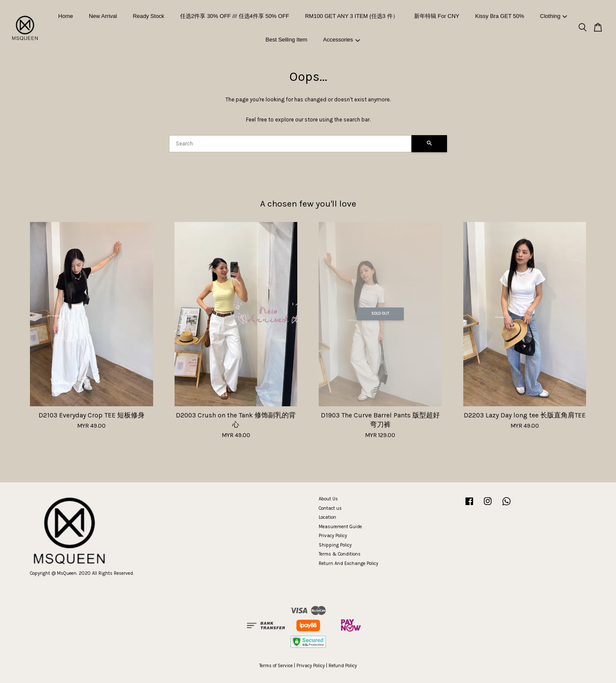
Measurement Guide (340, 527)
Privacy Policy (333, 536)
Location (327, 517)
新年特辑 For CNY (437, 16)
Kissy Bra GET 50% (500, 16)
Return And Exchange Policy (348, 563)
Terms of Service (276, 666)
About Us (328, 499)
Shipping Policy (335, 545)
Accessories (341, 40)
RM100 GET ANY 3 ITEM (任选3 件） (352, 16)
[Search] (290, 144)
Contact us (330, 508)
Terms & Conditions (340, 554)
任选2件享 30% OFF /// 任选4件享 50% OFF (235, 16)
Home (66, 16)
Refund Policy (343, 666)
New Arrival (103, 16)
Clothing (553, 16)
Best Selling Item (287, 40)
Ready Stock (148, 16)
